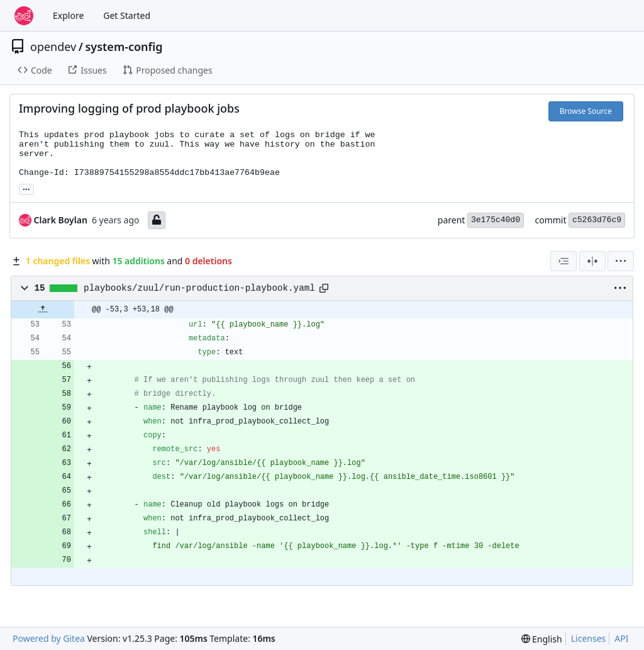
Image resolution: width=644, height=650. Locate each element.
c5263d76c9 (597, 220)
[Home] (24, 16)
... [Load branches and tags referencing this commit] (26, 188)
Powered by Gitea (49, 638)
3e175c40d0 (496, 220)
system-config (124, 47)
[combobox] (563, 261)
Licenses (589, 638)
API (621, 638)
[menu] (621, 261)
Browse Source (586, 111)
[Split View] (592, 261)
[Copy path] (324, 288)
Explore (68, 15)
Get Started (127, 15)
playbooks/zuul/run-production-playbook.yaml (199, 288)
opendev (53, 47)
